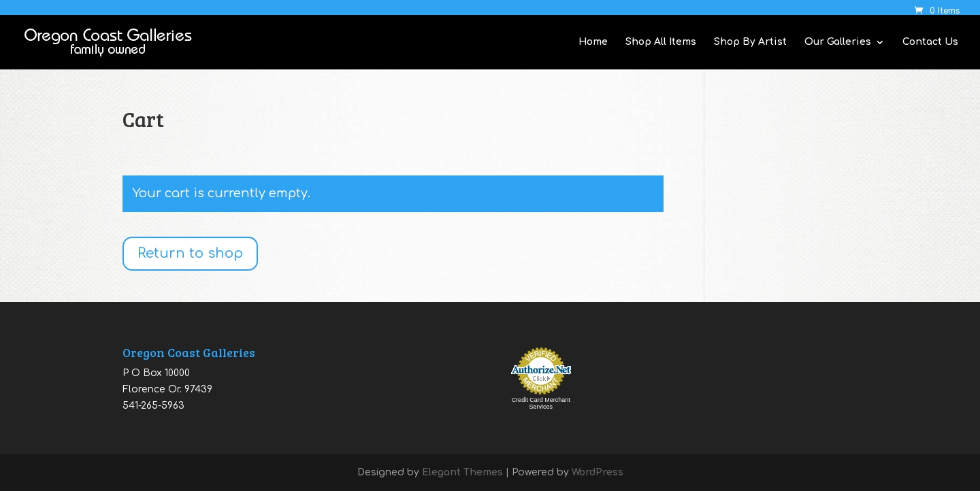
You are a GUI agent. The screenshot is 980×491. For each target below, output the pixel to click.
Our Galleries (838, 42)
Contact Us (930, 42)
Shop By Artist (750, 42)
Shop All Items (661, 42)
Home (593, 42)
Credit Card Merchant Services (541, 403)
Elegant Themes (462, 472)
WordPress (598, 472)
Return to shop (190, 253)
